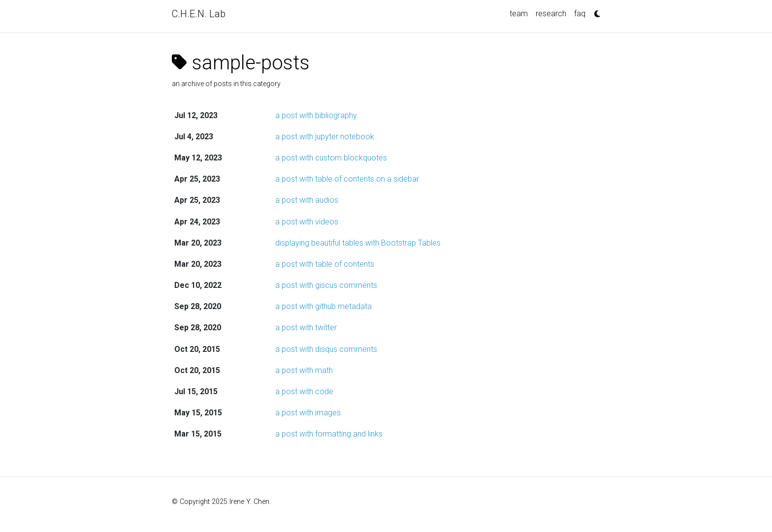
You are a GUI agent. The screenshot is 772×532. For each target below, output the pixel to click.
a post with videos (307, 222)
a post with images (308, 413)
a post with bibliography (316, 115)
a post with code (304, 391)
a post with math (304, 370)
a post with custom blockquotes (331, 158)
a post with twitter (306, 328)
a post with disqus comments (326, 349)
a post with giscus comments (326, 285)
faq (580, 14)
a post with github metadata (323, 306)
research (551, 14)
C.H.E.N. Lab (199, 14)
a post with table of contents (325, 264)
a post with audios (307, 200)
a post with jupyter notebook (325, 137)
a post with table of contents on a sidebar (347, 179)
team (519, 14)
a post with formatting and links (329, 434)
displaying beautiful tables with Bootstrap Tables (358, 243)
